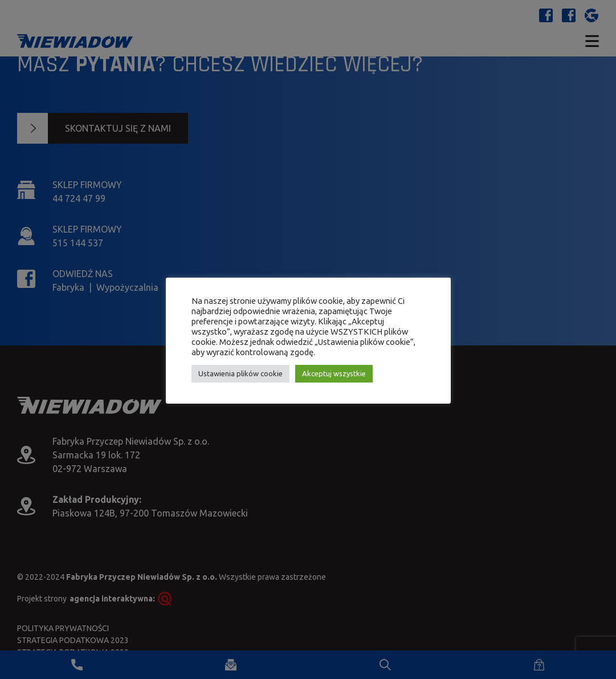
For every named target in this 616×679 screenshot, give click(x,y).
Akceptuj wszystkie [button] (334, 373)
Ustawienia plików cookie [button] (240, 373)
